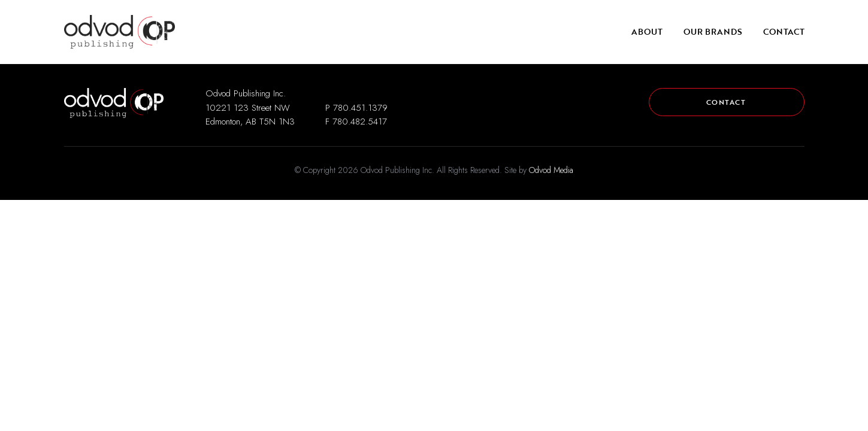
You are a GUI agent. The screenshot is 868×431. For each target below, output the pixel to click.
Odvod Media (551, 170)
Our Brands (713, 31)
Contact (784, 31)
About (647, 31)
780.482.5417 (360, 122)
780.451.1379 (360, 108)
